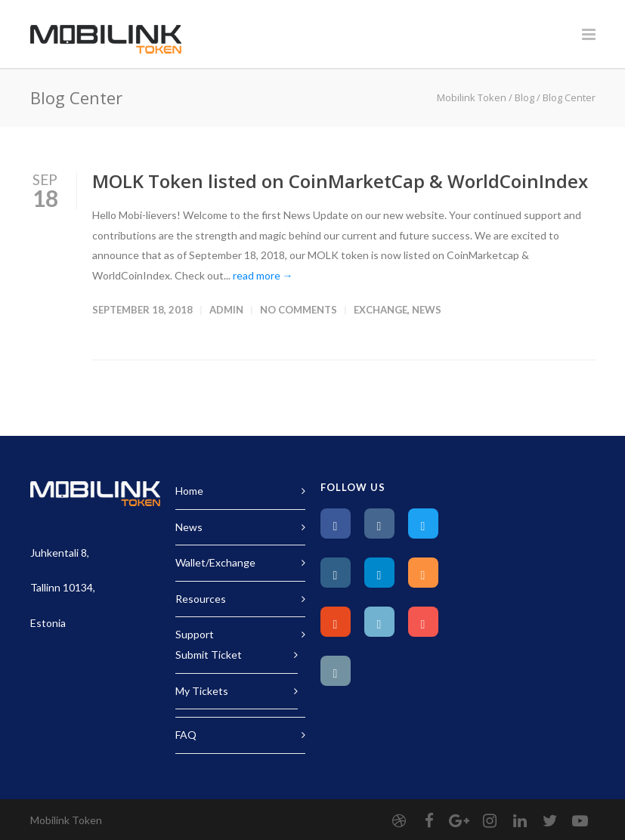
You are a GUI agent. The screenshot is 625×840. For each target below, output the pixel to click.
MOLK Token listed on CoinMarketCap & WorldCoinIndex (340, 181)
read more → (263, 275)
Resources (201, 599)
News (427, 310)
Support (195, 634)
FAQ (186, 735)
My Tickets (202, 691)
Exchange (381, 310)
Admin (226, 310)
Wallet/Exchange (215, 562)
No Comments (299, 310)
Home (189, 491)
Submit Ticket (209, 655)
